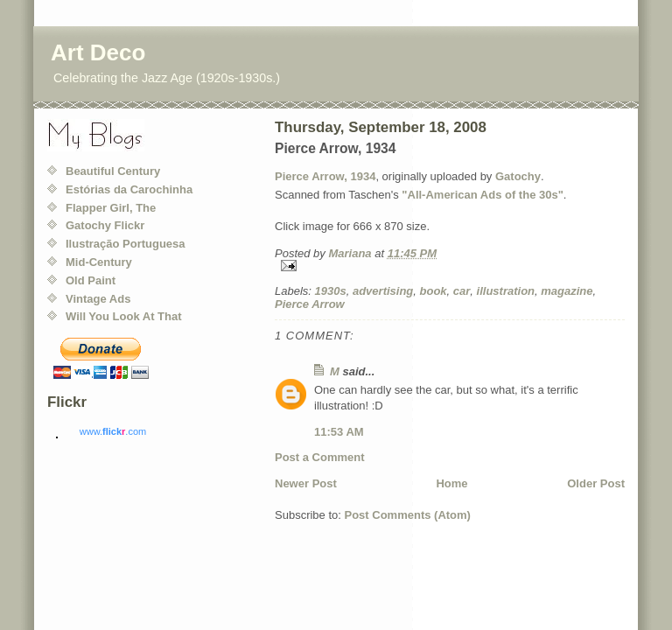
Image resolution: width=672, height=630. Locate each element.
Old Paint (91, 280)
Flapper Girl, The (111, 208)
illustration (506, 291)
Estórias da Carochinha (129, 189)
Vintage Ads (98, 299)
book (434, 291)
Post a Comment (320, 457)
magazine (567, 291)
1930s (331, 291)
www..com (113, 431)
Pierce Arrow (310, 304)
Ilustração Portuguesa (126, 244)
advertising (383, 291)
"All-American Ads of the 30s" (483, 195)
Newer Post (306, 483)
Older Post (596, 483)
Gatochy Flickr (105, 225)
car (462, 291)
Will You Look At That (124, 316)
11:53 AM (339, 432)
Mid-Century (99, 262)
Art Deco (98, 52)
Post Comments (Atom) (408, 515)
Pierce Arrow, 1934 (325, 176)
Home (451, 483)
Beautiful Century (113, 171)
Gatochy (518, 176)
